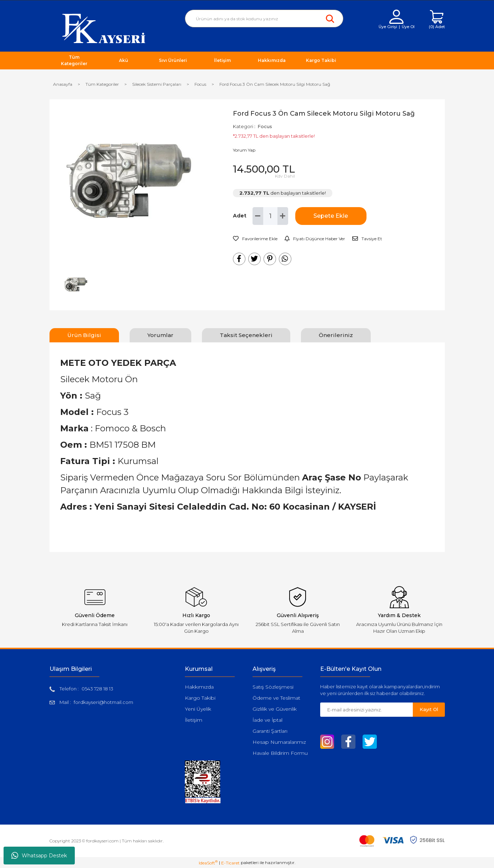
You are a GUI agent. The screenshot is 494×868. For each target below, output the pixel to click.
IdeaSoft (208, 863)
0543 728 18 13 (97, 689)
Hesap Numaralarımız (279, 742)
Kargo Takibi (200, 698)
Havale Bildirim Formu (280, 753)
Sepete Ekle (331, 216)
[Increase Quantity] (283, 216)
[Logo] (104, 28)
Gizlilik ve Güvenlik (275, 709)
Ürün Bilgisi (84, 335)
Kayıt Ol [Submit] (429, 709)
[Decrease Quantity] (258, 216)
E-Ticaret (230, 863)
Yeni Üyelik (198, 709)
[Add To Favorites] (255, 239)
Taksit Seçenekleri (246, 335)
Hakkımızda (199, 687)
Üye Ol (408, 27)
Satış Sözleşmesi (273, 687)
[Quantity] (270, 216)
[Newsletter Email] (366, 710)
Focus (265, 126)
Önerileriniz (336, 335)
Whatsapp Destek (39, 856)
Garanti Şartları (270, 731)
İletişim (194, 720)
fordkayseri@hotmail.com (103, 702)
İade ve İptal (267, 720)
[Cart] (437, 20)
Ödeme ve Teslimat (276, 698)
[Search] (264, 19)
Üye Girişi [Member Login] (388, 27)
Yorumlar (160, 335)
